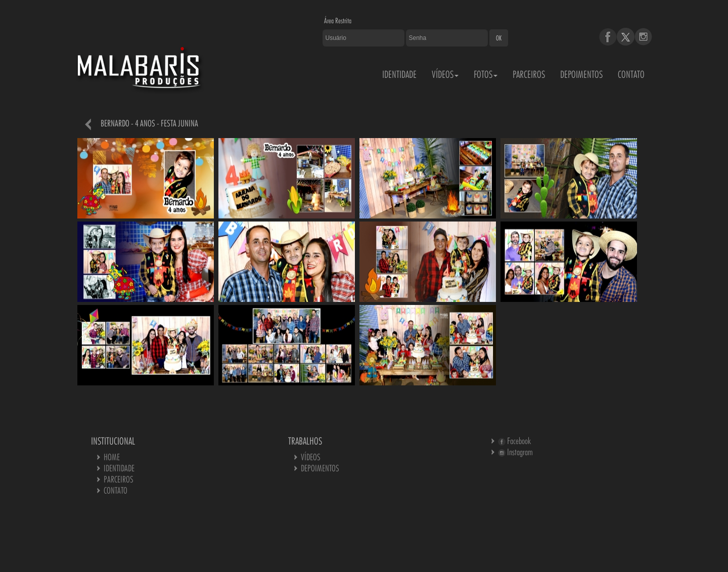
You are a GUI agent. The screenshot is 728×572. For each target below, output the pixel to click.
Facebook (514, 441)
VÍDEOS (445, 74)
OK (499, 38)
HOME (112, 457)
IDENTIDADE (399, 74)
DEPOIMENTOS (581, 74)
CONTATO (631, 74)
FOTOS (486, 74)
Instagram (515, 452)
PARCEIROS (529, 74)
